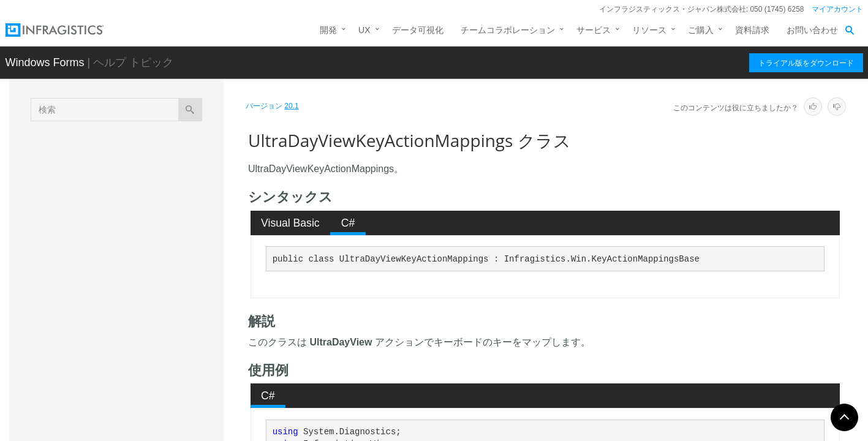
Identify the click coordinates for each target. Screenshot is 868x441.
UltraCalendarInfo (111, 146)
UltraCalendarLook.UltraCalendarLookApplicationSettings (148, 229)
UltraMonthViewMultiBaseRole (136, 431)
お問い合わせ (812, 30)
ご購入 (701, 30)
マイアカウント (837, 9)
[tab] (291, 223)
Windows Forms (45, 62)
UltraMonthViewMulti (117, 388)
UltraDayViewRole (112, 367)
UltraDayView (104, 257)
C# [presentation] (348, 223)
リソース (649, 30)
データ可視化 (418, 30)
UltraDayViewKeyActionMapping (139, 278)
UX (364, 30)
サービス (594, 30)
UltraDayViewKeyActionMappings (146, 300)
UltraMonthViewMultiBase (127, 410)
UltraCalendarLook (114, 202)
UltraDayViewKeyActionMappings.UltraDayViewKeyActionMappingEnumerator (149, 333)
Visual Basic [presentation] (290, 223)
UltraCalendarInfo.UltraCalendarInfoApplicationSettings (149, 174)
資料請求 (752, 30)
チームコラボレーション (508, 30)
